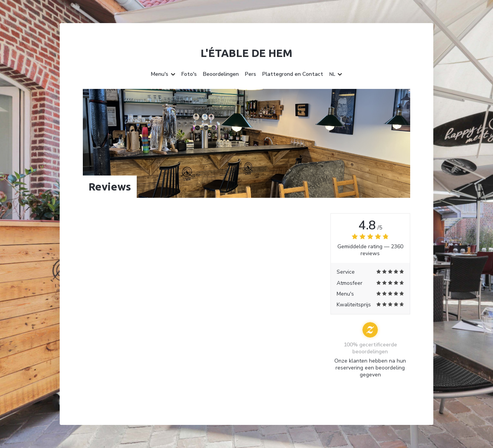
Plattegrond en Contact (293, 74)
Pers (251, 74)
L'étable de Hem (246, 53)
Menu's (163, 74)
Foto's (189, 74)
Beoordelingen (221, 74)
